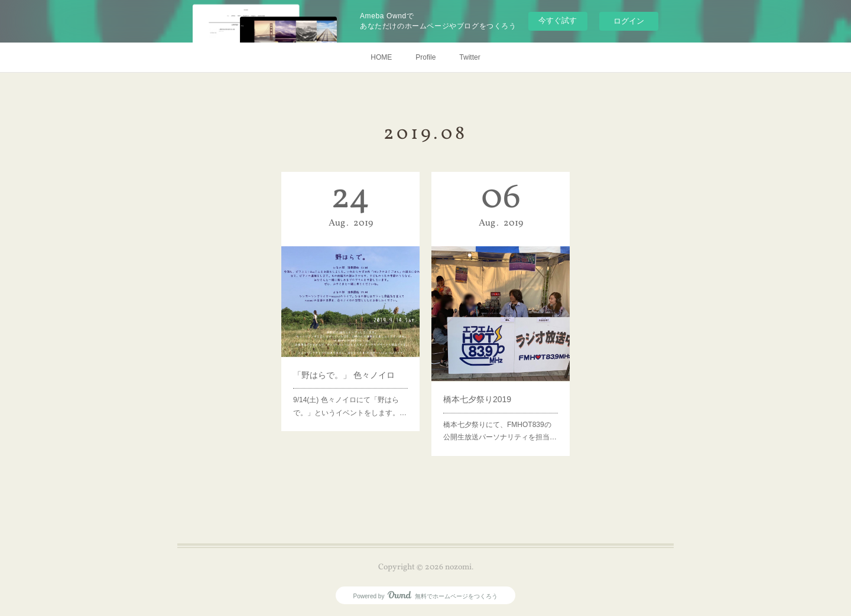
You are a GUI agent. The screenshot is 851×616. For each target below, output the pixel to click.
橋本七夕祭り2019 (481, 386)
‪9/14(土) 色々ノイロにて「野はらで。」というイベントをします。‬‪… (350, 390)
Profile (425, 57)
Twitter (470, 57)
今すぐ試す (558, 20)
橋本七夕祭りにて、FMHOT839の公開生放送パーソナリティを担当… (500, 412)
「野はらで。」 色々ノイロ (345, 364)
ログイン (629, 21)
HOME (381, 57)
